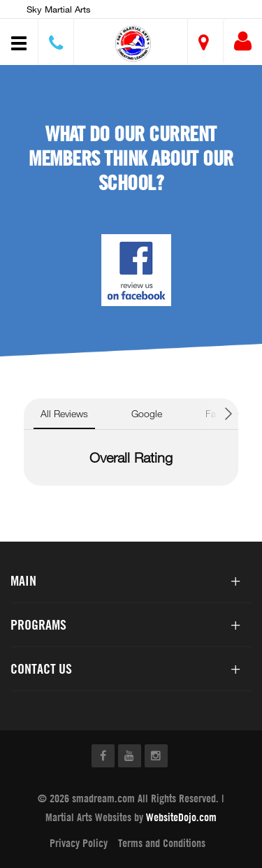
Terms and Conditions (162, 843)
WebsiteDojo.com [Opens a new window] (181, 817)
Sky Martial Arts (59, 9)
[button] (133, 44)
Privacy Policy (79, 843)
